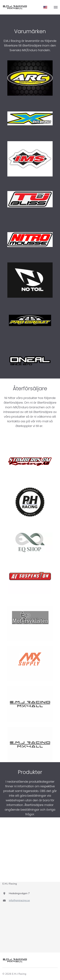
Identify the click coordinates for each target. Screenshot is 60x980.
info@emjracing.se (19, 900)
